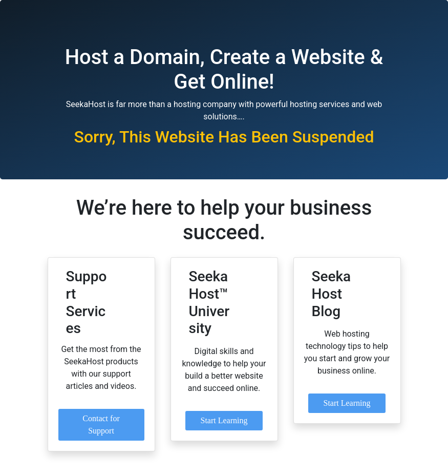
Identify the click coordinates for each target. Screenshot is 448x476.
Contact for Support (101, 425)
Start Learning (224, 420)
